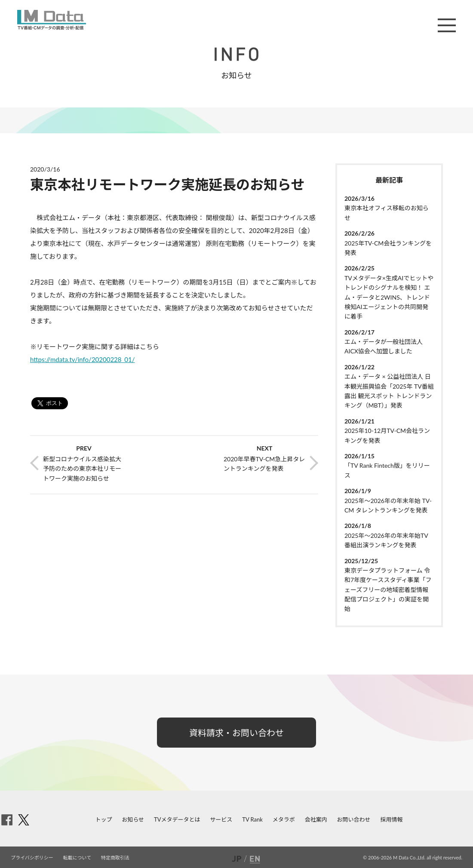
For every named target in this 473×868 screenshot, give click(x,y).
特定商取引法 (115, 857)
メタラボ (284, 819)
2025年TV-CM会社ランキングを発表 (388, 248)
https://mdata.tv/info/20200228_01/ (83, 359)
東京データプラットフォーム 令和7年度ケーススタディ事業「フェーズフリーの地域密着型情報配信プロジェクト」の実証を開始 (388, 590)
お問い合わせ (354, 819)
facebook (7, 820)
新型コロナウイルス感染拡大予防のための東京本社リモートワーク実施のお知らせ (82, 469)
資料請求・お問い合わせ (236, 733)
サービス (221, 819)
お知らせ (133, 819)
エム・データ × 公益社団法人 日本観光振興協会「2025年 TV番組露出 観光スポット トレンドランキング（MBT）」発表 (389, 391)
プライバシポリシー (32, 857)
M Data (52, 20)
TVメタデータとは (177, 819)
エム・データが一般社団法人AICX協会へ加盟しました (384, 346)
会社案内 (316, 819)
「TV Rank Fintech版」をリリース (387, 470)
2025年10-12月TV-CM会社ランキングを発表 (387, 435)
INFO (236, 54)
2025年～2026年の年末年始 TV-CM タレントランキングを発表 (388, 505)
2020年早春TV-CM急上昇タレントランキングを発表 (264, 464)
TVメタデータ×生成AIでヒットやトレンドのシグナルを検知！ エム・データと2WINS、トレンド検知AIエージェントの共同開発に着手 (389, 297)
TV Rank (252, 819)
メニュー (447, 25)
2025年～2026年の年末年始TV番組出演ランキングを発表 (386, 540)
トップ (104, 819)
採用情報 (391, 819)
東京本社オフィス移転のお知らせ (387, 213)
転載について (77, 857)
